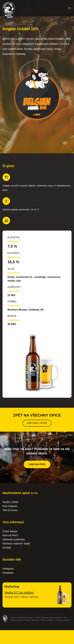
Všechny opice (37, 423)
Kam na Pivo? (10, 535)
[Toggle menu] (70, 8)
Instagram (8, 569)
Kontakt (7, 548)
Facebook (8, 573)
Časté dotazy (10, 531)
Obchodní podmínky (14, 539)
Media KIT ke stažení (19, 592)
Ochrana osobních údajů (16, 544)
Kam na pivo (37, 465)
